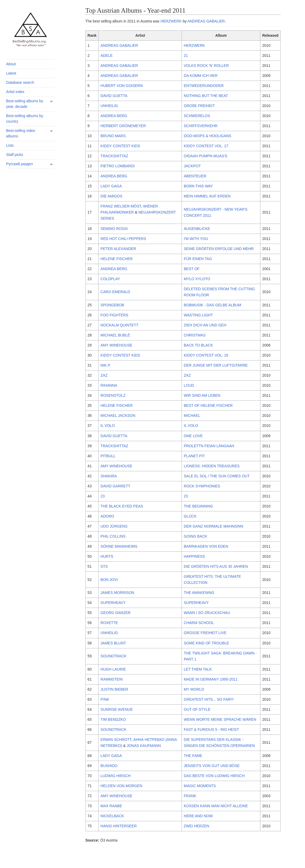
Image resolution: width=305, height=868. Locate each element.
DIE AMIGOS (111, 196)
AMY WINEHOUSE (116, 345)
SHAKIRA (108, 476)
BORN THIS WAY (198, 186)
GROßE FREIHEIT (199, 106)
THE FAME (193, 756)
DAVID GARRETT (115, 486)
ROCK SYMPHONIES (202, 486)
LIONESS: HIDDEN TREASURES (212, 466)
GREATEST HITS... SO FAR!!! (209, 699)
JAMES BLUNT (113, 643)
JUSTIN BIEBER (114, 689)
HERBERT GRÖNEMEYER (123, 126)
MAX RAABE (111, 806)
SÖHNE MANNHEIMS (119, 546)
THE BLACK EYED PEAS (122, 506)
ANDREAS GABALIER (206, 21)
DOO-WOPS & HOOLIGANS (207, 136)
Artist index (15, 92)
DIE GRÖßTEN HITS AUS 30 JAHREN (216, 566)
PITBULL (108, 456)
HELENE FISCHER (116, 259)
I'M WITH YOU (196, 239)
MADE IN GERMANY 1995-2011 (211, 679)
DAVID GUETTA (114, 96)
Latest (11, 73)
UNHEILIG (109, 106)
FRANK (190, 796)
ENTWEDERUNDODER (204, 86)
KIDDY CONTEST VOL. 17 (206, 146)
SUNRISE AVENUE (117, 709)
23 (103, 496)
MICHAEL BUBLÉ (115, 335)
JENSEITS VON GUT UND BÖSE (212, 766)
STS (104, 566)
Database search (20, 82)
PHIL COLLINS (113, 536)
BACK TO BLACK (198, 345)
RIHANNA (109, 385)
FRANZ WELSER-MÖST (121, 206)
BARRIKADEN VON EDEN (206, 546)
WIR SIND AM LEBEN (202, 395)
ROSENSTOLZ (113, 395)
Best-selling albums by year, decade (25, 104)
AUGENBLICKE (197, 229)
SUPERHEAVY (113, 603)
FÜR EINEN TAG (198, 259)
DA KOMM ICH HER (201, 76)
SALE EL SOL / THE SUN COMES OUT (217, 476)
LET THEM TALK (198, 669)
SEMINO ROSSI (114, 229)
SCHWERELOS (197, 116)
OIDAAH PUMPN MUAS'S (205, 156)
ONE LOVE (193, 436)
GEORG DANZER (115, 613)
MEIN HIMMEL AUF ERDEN (207, 196)
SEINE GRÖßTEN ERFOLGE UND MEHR (219, 249)
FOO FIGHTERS (114, 315)
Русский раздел (19, 164)
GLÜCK (190, 516)
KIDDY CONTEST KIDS (120, 146)
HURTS (107, 556)
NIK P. (106, 365)
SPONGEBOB (112, 305)
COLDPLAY (110, 279)
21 (186, 56)
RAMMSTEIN (112, 679)
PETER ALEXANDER (118, 249)
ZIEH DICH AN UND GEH (205, 325)
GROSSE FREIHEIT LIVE (205, 633)
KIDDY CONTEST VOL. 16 (206, 355)
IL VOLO (108, 426)
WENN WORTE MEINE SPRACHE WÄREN (220, 719)
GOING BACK (195, 536)
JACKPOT (192, 166)
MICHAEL (192, 415)
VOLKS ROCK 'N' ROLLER (206, 66)
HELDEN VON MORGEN (121, 786)
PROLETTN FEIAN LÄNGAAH (209, 446)
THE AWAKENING (199, 593)
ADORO (107, 516)
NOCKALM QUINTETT (119, 325)
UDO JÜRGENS (114, 526)
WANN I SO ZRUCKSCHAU (207, 613)
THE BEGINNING (198, 506)
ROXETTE (109, 623)
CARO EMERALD (115, 292)
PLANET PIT (194, 456)
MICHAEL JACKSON (118, 415)
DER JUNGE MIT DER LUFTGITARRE (216, 365)
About (11, 64)
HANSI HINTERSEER (119, 826)
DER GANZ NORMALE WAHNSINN (213, 526)
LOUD (189, 385)
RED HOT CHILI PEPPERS (123, 239)
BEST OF (192, 269)
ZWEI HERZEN (196, 826)
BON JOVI (109, 580)
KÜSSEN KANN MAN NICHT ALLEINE (216, 806)
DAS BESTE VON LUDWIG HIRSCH (214, 776)
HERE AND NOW (198, 816)
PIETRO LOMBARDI (117, 166)
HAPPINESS (194, 556)
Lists (10, 145)
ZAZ (104, 375)
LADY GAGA (111, 186)
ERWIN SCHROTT (116, 740)
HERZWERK (171, 21)
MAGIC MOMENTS (200, 786)
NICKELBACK (112, 816)
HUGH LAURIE (113, 669)
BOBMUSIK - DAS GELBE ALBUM (212, 305)
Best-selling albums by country (25, 119)
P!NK (105, 699)
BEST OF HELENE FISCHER (208, 405)
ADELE (107, 56)
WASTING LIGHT (198, 315)
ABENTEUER (195, 176)
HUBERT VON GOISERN (122, 86)
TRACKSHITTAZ (114, 156)
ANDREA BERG (114, 116)
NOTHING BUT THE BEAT (206, 96)
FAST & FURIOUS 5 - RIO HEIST (211, 730)
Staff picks (15, 155)
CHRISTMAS (195, 335)
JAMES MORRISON (117, 593)
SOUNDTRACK (113, 656)
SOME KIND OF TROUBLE (206, 643)
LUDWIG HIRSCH (115, 776)
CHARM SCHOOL (199, 623)
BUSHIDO (109, 766)
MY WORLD (194, 689)
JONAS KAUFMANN (144, 746)
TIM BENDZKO (113, 719)
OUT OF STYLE (197, 709)
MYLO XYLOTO (197, 279)
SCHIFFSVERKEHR (201, 126)
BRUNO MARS (113, 136)
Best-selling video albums (21, 133)
